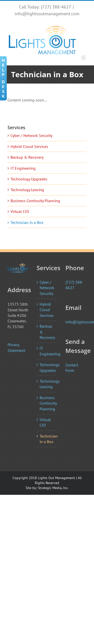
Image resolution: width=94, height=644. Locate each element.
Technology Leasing (27, 190)
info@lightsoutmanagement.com (47, 14)
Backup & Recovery (27, 157)
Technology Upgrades (29, 179)
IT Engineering (23, 168)
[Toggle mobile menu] (84, 58)
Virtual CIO (20, 211)
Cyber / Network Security (31, 135)
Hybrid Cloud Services (29, 146)
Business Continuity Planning (35, 201)
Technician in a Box (27, 222)
